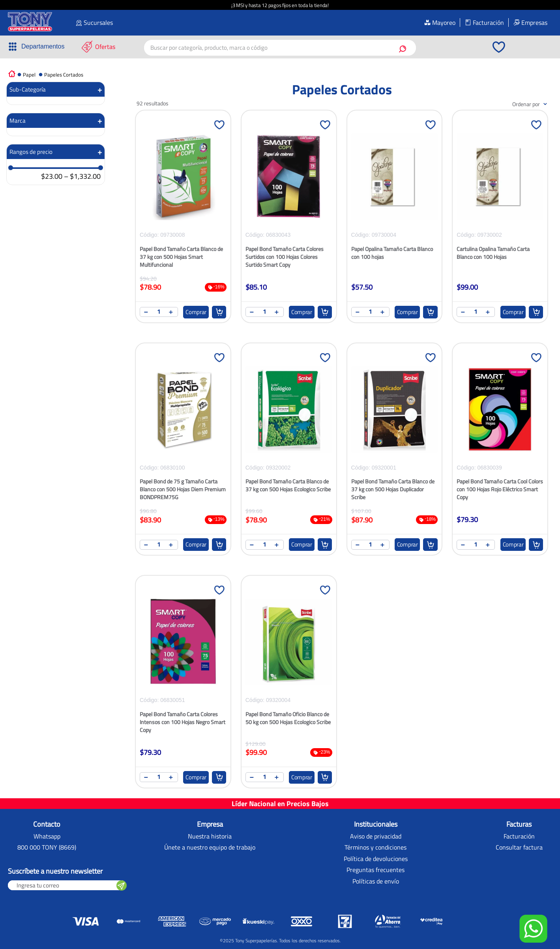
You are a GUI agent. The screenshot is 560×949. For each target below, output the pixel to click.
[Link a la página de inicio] (12, 73)
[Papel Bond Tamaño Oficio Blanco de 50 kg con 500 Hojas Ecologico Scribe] (289, 687)
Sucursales (98, 22)
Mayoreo (444, 22)
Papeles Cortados (64, 75)
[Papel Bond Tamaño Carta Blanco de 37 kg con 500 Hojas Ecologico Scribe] (289, 454)
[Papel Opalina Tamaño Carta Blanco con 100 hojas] (395, 221)
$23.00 (52, 177)
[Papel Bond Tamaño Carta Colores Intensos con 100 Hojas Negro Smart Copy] (183, 687)
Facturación (488, 22)
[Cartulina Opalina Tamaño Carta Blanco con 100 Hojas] (500, 221)
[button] (36, 47)
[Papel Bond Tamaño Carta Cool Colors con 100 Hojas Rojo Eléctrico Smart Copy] (500, 454)
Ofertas (105, 47)
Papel (29, 75)
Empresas (534, 22)
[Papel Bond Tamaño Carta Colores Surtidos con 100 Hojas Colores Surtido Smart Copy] (289, 221)
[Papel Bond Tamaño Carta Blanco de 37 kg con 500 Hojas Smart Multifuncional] (183, 221)
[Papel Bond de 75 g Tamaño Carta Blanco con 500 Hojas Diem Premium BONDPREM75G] (183, 454)
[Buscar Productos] (404, 48)
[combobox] (280, 48)
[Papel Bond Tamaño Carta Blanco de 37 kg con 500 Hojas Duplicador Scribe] (395, 454)
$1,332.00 (82, 177)
